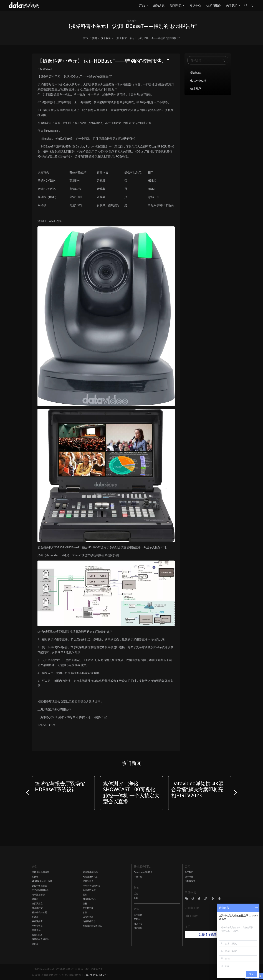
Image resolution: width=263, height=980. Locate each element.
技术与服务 (214, 5)
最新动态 (196, 73)
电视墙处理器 (89, 921)
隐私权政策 (190, 881)
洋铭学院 (138, 877)
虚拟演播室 (37, 903)
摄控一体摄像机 (39, 886)
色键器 (35, 917)
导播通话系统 (89, 890)
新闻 (136, 898)
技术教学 (196, 88)
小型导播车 (37, 926)
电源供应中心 (89, 899)
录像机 (35, 899)
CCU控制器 (88, 917)
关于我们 (232, 5)
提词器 (35, 944)
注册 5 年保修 (208, 934)
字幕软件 (36, 930)
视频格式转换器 (39, 912)
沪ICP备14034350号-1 (96, 975)
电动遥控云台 (38, 895)
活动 (136, 893)
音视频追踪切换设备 (92, 926)
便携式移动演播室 (41, 872)
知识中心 (195, 5)
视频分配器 (37, 935)
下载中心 (138, 919)
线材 (85, 903)
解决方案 (159, 5)
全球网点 (189, 877)
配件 (85, 895)
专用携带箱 (88, 908)
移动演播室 (37, 921)
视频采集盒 (88, 881)
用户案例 (138, 928)
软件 (85, 912)
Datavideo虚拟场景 (143, 872)
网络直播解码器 (90, 877)
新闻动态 (176, 5)
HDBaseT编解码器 (92, 886)
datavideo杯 (198, 81)
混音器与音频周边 (41, 939)
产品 (142, 5)
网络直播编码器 (90, 872)
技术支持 (138, 915)
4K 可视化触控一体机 (42, 881)
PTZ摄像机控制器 (40, 890)
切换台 (35, 877)
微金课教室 (37, 908)
